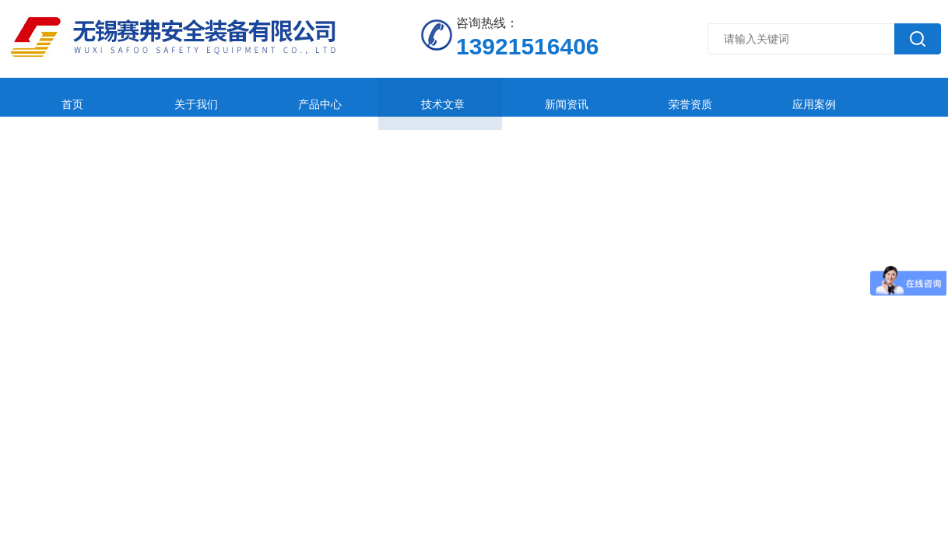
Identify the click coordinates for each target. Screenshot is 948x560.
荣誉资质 (577, 97)
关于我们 (163, 97)
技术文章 (370, 97)
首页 (59, 97)
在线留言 (784, 97)
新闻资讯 (473, 97)
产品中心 (266, 97)
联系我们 (887, 97)
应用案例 (680, 97)
